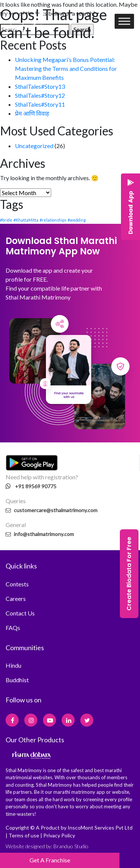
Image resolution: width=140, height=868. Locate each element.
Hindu (13, 665)
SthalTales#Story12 (40, 95)
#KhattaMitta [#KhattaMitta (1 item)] (26, 220)
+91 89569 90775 (36, 486)
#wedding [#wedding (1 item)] (77, 220)
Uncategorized (34, 146)
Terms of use (24, 835)
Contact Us (20, 613)
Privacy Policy (59, 835)
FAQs (13, 628)
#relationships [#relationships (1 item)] (53, 220)
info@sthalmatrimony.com (40, 534)
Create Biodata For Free (129, 574)
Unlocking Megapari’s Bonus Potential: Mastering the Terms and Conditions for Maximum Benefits (66, 68)
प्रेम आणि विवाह (32, 113)
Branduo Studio (71, 846)
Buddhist (17, 680)
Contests (17, 584)
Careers (16, 598)
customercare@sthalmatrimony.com (52, 510)
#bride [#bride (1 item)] (6, 220)
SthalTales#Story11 (40, 104)
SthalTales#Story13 (40, 86)
